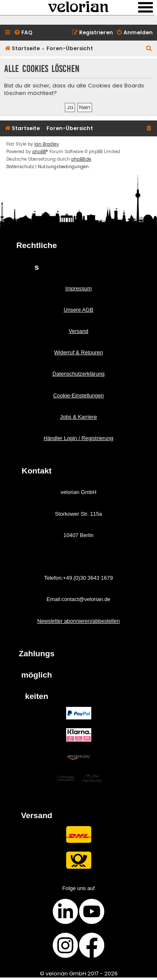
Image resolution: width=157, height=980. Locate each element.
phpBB (39, 152)
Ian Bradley (47, 144)
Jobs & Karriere (78, 417)
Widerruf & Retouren (78, 352)
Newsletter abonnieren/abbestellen (78, 621)
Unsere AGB (78, 310)
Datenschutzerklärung (78, 374)
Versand (78, 331)
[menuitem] (23, 33)
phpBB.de (81, 159)
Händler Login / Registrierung (78, 438)
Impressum (78, 288)
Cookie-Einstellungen (78, 395)
